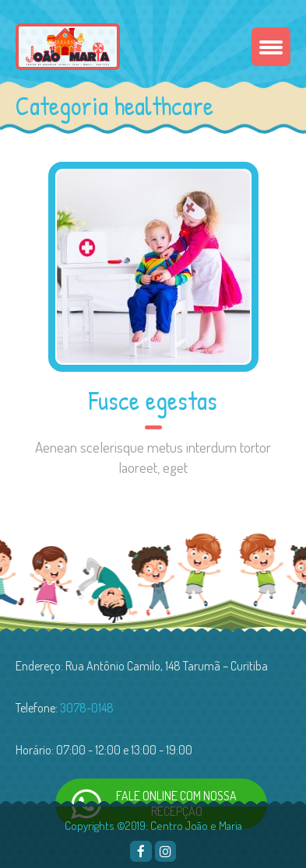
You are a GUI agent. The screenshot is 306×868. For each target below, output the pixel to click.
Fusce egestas (153, 401)
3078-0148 (87, 708)
